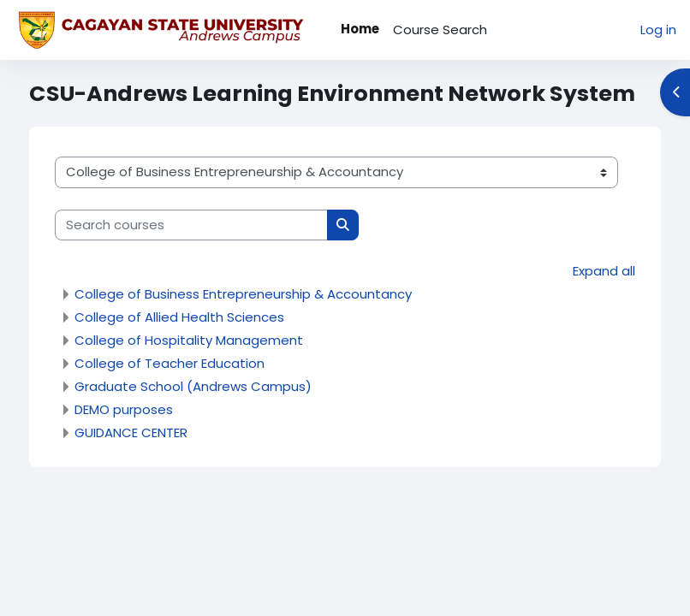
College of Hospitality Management (189, 340)
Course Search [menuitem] (440, 30)
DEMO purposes (124, 409)
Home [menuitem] (360, 29)
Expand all (604, 271)
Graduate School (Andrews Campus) (193, 386)
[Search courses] (191, 225)
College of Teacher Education (170, 363)
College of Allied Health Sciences (179, 317)
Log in (658, 30)
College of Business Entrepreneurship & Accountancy (243, 294)
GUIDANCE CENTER (131, 432)
